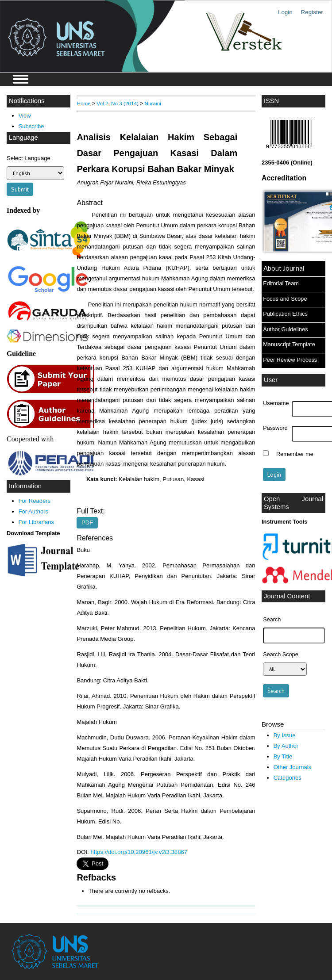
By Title (283, 756)
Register (312, 12)
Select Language (29, 158)
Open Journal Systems (293, 503)
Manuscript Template (289, 344)
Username (276, 403)
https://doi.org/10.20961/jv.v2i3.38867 (139, 852)
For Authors (33, 511)
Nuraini (153, 103)
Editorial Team (281, 283)
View (25, 116)
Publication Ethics (285, 314)
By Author (286, 746)
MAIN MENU (21, 79)
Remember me (295, 454)
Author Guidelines (285, 329)
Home (83, 103)
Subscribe (31, 126)
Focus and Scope (285, 299)
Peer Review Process (290, 360)
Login (285, 12)
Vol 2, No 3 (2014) (118, 103)
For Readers (35, 501)
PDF (87, 523)
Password (275, 428)
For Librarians (36, 522)
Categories (288, 778)
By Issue (285, 735)
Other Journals (292, 767)
